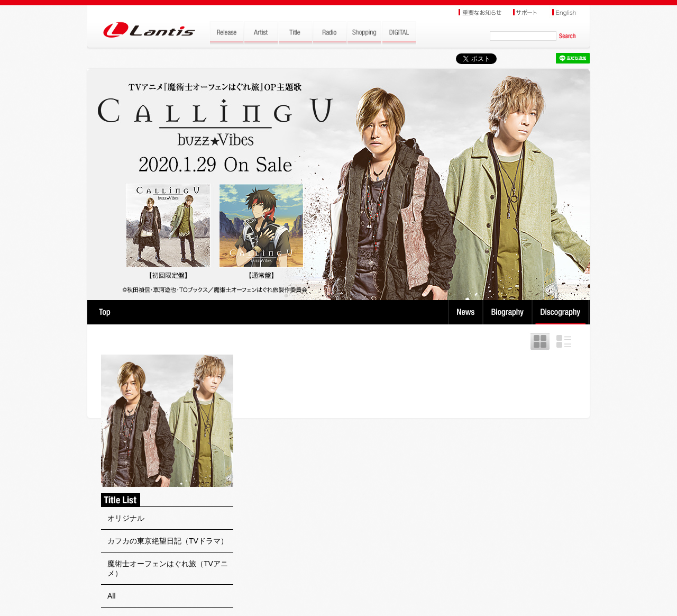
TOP (104, 312)
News (466, 312)
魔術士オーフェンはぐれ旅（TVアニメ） (168, 568)
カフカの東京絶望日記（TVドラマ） (168, 541)
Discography (561, 312)
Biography (509, 312)
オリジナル (126, 518)
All (112, 596)
